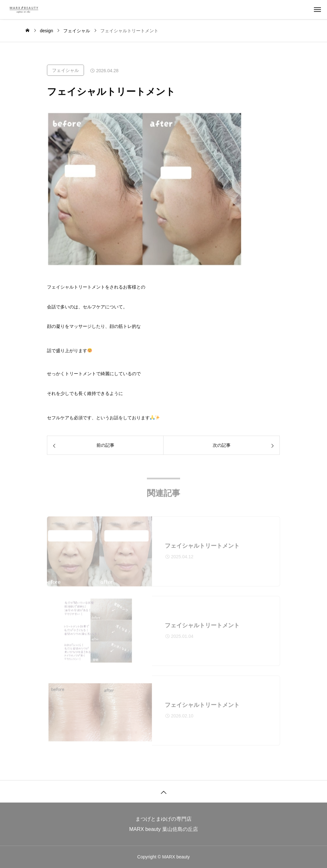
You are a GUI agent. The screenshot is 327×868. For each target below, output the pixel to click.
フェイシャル (65, 71)
